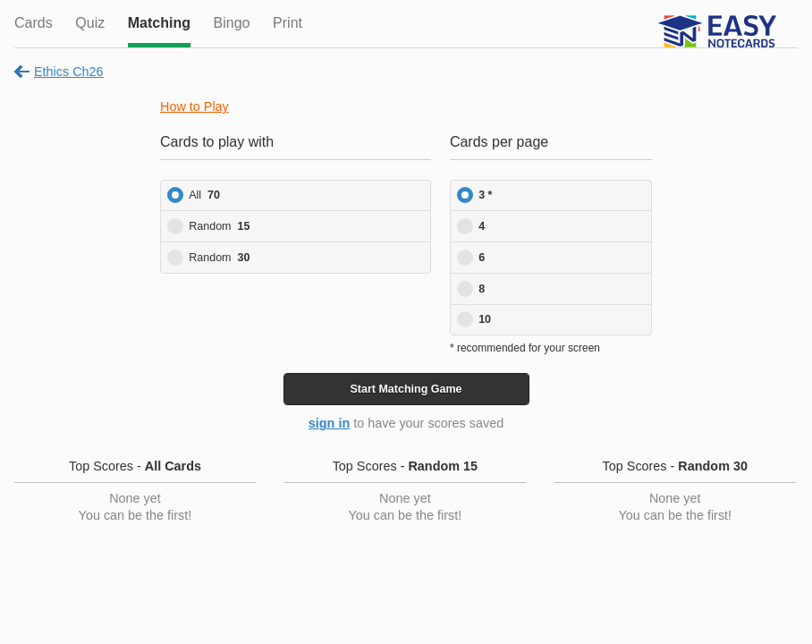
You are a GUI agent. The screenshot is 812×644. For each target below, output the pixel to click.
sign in (329, 423)
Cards (34, 23)
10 (485, 319)
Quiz (90, 23)
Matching (159, 23)
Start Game (406, 389)
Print (288, 23)
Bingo (232, 23)
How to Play (195, 106)
